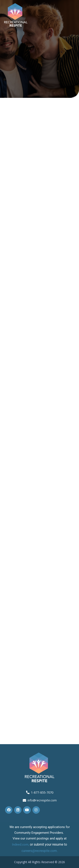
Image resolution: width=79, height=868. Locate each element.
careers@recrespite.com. (40, 851)
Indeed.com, (21, 845)
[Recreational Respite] (16, 14)
